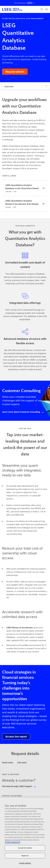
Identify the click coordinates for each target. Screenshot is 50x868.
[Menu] (47, 9)
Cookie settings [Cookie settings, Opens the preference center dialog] (25, 863)
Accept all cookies (25, 848)
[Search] (42, 9)
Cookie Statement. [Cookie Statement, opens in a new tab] (13, 843)
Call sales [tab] (22, 763)
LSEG (31, 3)
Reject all (25, 856)
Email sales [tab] (8, 763)
